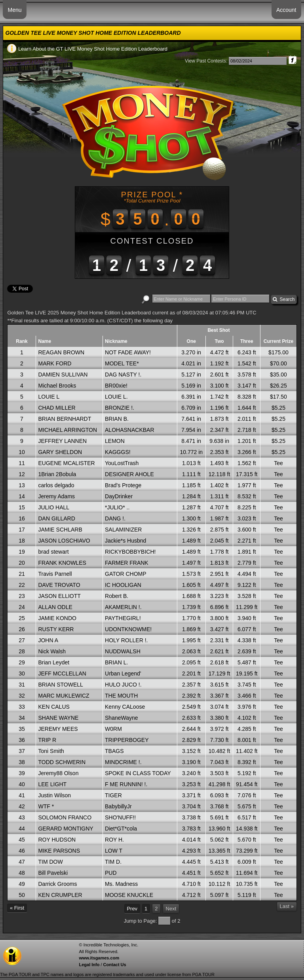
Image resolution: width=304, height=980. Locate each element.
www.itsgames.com (99, 958)
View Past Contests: (206, 61)
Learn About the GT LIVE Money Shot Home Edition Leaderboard (87, 49)
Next (171, 909)
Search (284, 299)
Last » (287, 906)
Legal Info (89, 965)
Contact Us (115, 965)
